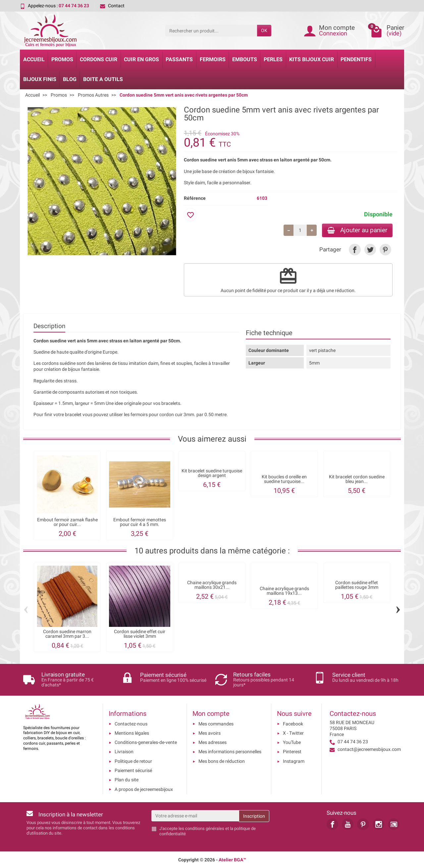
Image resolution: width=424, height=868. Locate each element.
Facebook (293, 724)
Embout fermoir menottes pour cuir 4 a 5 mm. (140, 522)
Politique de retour (133, 761)
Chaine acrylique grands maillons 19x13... (284, 591)
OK (264, 30)
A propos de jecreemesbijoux (144, 789)
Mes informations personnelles (230, 752)
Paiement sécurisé (133, 770)
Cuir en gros (141, 59)
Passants (179, 59)
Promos (62, 59)
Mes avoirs (210, 733)
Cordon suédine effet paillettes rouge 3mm (357, 585)
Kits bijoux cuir (312, 59)
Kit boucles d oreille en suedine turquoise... (284, 479)
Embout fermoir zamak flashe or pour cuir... (67, 522)
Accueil (34, 59)
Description (49, 326)
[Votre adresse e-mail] (195, 816)
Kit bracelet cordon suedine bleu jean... (357, 479)
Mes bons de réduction (222, 761)
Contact (112, 6)
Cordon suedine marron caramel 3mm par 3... (67, 634)
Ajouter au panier (357, 230)
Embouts (245, 59)
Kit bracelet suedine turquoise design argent (212, 473)
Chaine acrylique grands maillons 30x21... (212, 585)
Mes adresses (212, 742)
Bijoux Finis (40, 79)
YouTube (292, 742)
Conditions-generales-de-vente (146, 742)
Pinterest (292, 752)
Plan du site (127, 780)
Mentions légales (132, 733)
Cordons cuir (99, 59)
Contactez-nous (131, 724)
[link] (355, 250)
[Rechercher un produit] (211, 30)
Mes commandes (216, 724)
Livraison (124, 752)
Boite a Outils (103, 79)
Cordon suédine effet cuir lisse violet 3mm (140, 634)
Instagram (294, 761)
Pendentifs (356, 59)
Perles (273, 59)
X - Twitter (293, 733)
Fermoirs (213, 59)
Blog (70, 79)
